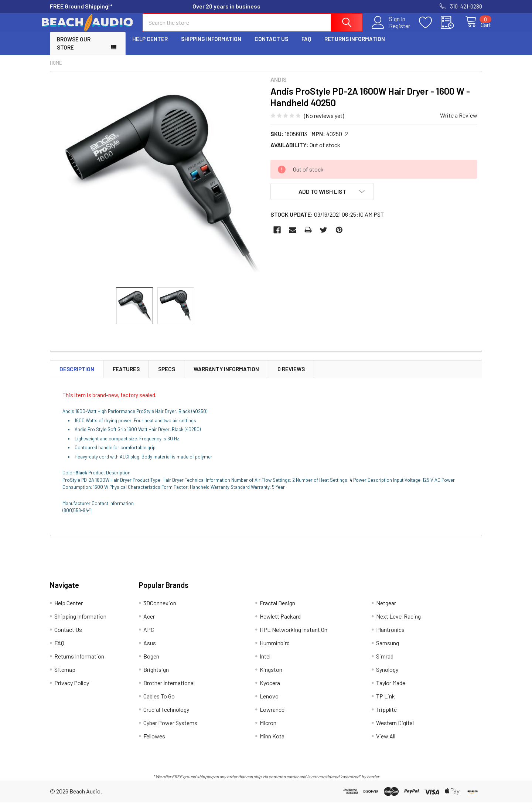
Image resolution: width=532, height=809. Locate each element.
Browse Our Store (74, 50)
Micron (268, 729)
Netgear (386, 610)
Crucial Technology (166, 716)
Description (77, 376)
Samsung (388, 649)
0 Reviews (291, 376)
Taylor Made (391, 689)
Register (391, 30)
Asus (150, 649)
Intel (265, 663)
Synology (387, 676)
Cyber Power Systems (170, 729)
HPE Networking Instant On (294, 636)
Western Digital (395, 729)
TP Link (386, 703)
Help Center (150, 45)
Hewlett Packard (280, 623)
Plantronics (390, 636)
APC (149, 636)
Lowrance (272, 716)
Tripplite (386, 716)
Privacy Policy (72, 689)
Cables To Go (159, 703)
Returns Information (355, 45)
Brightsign (156, 676)
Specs (167, 376)
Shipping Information (211, 45)
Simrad (385, 663)
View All (386, 743)
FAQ (306, 45)
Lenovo (269, 703)
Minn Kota (272, 743)
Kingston (271, 676)
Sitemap (65, 676)
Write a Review (459, 122)
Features (126, 376)
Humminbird (275, 649)
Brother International (169, 689)
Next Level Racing (398, 623)
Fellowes (154, 743)
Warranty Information (226, 376)
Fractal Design (277, 610)
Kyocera (270, 689)
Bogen (151, 663)
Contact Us (271, 45)
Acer (149, 623)
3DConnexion (160, 610)
